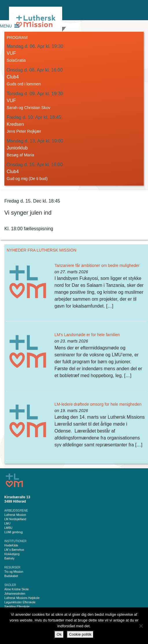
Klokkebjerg (12, 554)
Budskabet (11, 576)
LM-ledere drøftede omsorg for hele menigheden (98, 404)
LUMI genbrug (13, 532)
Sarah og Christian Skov (28, 108)
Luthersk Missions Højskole (22, 598)
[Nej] (141, 626)
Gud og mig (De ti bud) (27, 179)
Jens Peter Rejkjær (24, 131)
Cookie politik (80, 634)
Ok (59, 634)
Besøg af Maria (20, 155)
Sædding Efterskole (17, 607)
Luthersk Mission (15, 515)
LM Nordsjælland (15, 519)
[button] (6, 26)
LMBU (8, 528)
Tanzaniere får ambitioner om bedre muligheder (97, 265)
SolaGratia (16, 60)
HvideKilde (11, 545)
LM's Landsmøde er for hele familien (87, 335)
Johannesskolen (15, 594)
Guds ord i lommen (24, 84)
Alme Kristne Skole (16, 589)
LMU (7, 524)
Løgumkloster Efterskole (20, 602)
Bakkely (9, 558)
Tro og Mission (14, 572)
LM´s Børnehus (14, 550)
